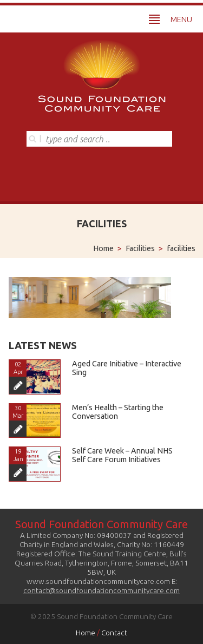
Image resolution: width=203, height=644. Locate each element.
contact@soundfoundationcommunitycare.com (101, 590)
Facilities (140, 248)
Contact (114, 633)
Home (103, 248)
